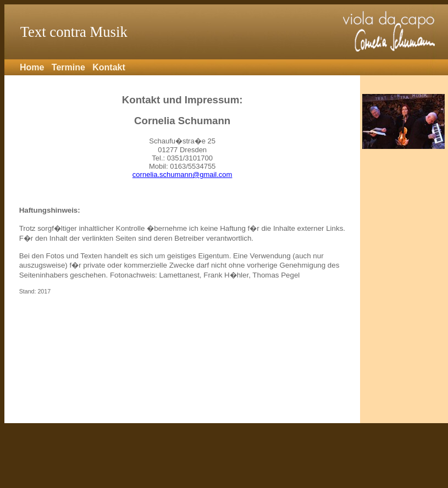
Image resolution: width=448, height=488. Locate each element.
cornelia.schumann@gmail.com (182, 174)
